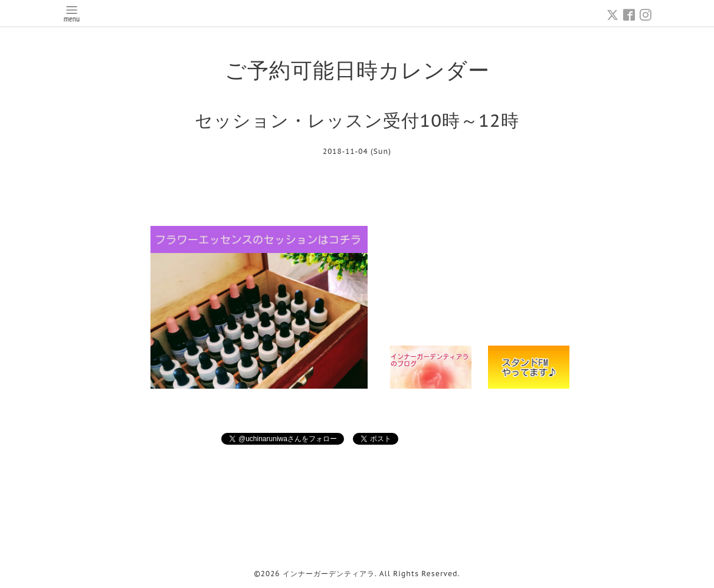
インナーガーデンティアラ (329, 574)
